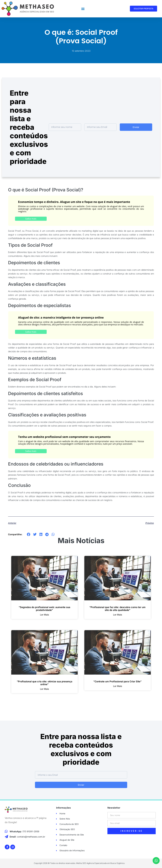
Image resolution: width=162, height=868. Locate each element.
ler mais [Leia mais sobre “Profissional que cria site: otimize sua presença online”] (44, 689)
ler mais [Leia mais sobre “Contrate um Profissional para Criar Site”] (118, 686)
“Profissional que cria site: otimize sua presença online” (45, 683)
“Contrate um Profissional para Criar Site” (117, 681)
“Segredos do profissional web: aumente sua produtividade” (44, 609)
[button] (83, 9)
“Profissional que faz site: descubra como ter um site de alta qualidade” (117, 609)
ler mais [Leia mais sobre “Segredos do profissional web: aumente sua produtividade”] (44, 615)
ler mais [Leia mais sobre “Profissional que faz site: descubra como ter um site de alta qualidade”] (118, 615)
